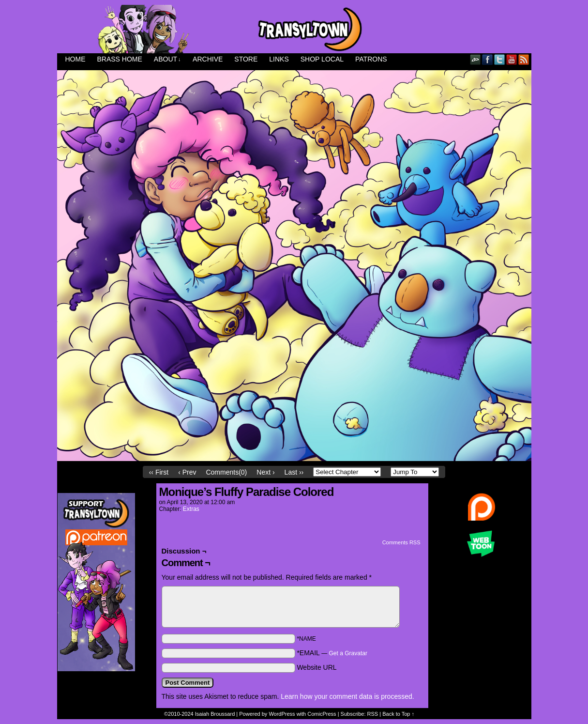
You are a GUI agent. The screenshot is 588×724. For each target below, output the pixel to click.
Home (75, 59)
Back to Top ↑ (398, 714)
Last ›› (294, 472)
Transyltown (294, 29)
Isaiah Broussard (215, 714)
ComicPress (322, 714)
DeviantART (475, 59)
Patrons (371, 59)
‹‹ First (159, 472)
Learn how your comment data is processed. (347, 696)
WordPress (282, 714)
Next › (265, 472)
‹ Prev (187, 472)
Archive (208, 59)
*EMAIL (332, 653)
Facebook (488, 59)
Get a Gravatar (348, 653)
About (167, 59)
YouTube (512, 59)
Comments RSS (401, 542)
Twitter (500, 59)
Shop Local (322, 59)
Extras (191, 509)
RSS (524, 59)
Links (279, 59)
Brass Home (120, 59)
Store (246, 59)
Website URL (317, 667)
